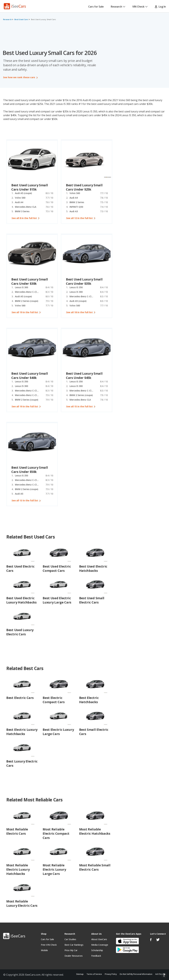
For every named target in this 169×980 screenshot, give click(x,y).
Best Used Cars (21, 19)
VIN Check (140, 7)
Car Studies (70, 939)
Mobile (44, 950)
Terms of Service (94, 974)
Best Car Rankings (74, 945)
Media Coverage (100, 945)
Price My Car (71, 950)
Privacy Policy (111, 974)
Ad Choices (160, 974)
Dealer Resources (74, 956)
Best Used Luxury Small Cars (43, 19)
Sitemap (80, 974)
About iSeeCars (99, 939)
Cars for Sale (96, 7)
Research (118, 7)
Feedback (96, 956)
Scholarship (97, 950)
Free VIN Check (49, 945)
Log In (160, 7)
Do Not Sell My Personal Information (136, 974)
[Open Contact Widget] (164, 975)
